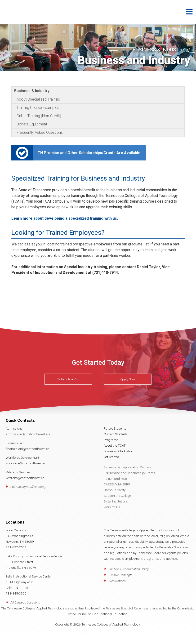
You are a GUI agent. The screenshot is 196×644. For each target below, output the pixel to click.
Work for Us (112, 507)
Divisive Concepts (120, 575)
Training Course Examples (38, 108)
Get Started (111, 457)
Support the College (117, 496)
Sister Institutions (116, 501)
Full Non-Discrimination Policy (129, 569)
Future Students (115, 428)
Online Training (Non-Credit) (39, 116)
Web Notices (117, 581)
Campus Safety (115, 490)
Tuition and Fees (115, 479)
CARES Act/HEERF (117, 484)
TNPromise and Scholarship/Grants (129, 473)
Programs (111, 440)
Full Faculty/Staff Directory (28, 487)
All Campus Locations (25, 602)
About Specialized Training (38, 99)
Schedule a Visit (68, 379)
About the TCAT (115, 445)
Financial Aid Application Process (128, 467)
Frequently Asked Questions (40, 132)
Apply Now (128, 379)
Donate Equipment (32, 124)
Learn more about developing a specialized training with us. (65, 218)
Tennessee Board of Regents (125, 608)
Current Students (116, 434)
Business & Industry (32, 91)
